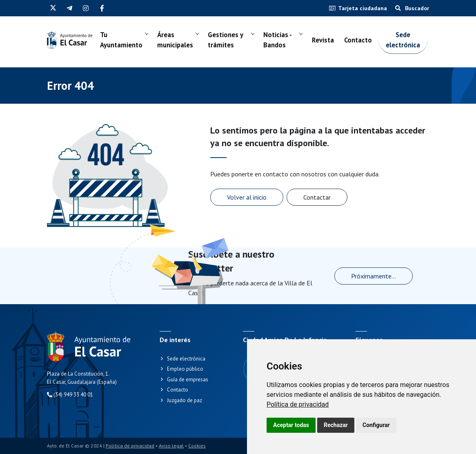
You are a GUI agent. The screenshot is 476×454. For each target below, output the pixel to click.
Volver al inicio (247, 197)
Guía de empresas (188, 379)
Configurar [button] (376, 425)
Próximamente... (374, 276)
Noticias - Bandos (287, 48)
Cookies (197, 446)
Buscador (412, 8)
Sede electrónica (418, 48)
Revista (330, 48)
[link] (298, 404)
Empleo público (185, 369)
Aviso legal (171, 446)
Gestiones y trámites (240, 48)
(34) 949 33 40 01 (70, 395)
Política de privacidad (298, 404)
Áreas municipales (187, 48)
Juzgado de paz (185, 400)
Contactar (317, 197)
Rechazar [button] (336, 425)
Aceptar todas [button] (291, 425)
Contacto (368, 48)
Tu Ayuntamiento (128, 48)
